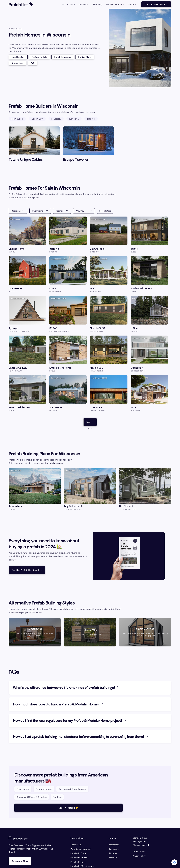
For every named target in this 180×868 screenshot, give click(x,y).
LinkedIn (113, 858)
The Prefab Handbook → (156, 4)
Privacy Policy (139, 856)
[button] (18, 211)
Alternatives (17, 63)
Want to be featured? (81, 849)
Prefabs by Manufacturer (82, 866)
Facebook (114, 849)
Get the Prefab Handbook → (27, 570)
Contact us (76, 845)
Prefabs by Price (78, 862)
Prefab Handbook (63, 57)
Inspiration (84, 4)
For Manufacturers (115, 4)
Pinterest (113, 853)
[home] (21, 4)
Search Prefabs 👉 (68, 808)
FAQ (33, 63)
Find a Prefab (69, 4)
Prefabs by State (78, 853)
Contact (132, 4)
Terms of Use (139, 852)
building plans (56, 463)
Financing (98, 4)
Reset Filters (105, 211)
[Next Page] (90, 422)
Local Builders (18, 57)
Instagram (114, 845)
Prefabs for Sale (39, 57)
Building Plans (85, 57)
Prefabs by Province (80, 858)
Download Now (20, 861)
